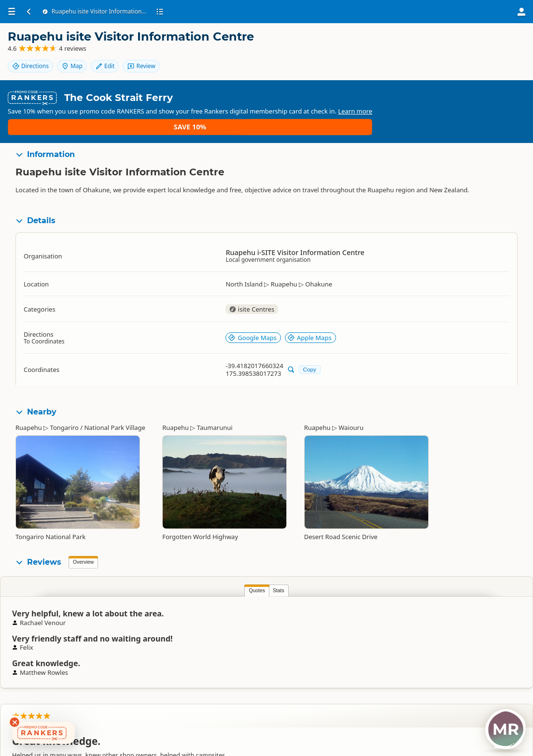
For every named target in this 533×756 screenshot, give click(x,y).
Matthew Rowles (314, 613)
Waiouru (351, 406)
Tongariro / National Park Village (98, 406)
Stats (105, 569)
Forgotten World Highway (200, 515)
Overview (83, 541)
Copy (310, 348)
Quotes (83, 569)
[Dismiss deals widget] (14, 722)
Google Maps (252, 316)
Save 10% (497, 102)
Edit (504, 45)
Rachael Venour (485, 613)
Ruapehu (29, 406)
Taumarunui (215, 406)
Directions (429, 45)
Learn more (294, 106)
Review (499, 61)
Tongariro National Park (50, 515)
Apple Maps (309, 316)
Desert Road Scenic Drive (341, 515)
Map (471, 45)
